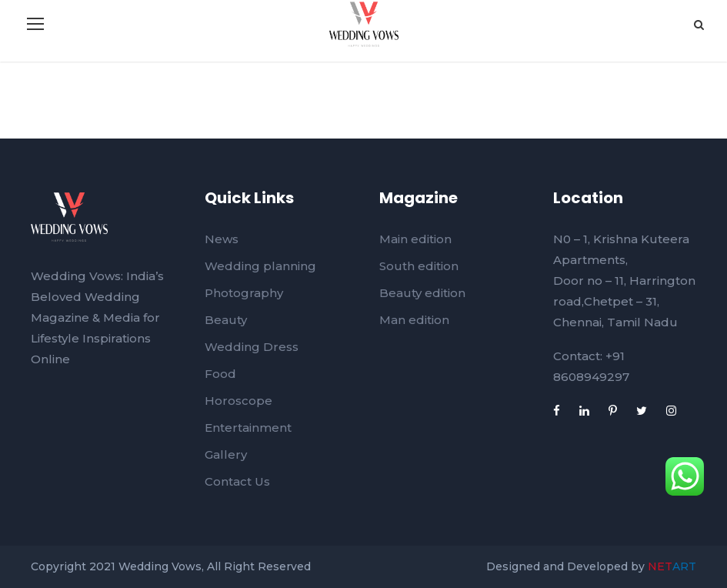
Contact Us (237, 481)
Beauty (226, 320)
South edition (419, 266)
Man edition (414, 320)
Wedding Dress (252, 347)
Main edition (415, 239)
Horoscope (238, 401)
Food (220, 374)
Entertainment (248, 428)
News (222, 239)
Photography (244, 293)
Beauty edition (422, 293)
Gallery (226, 454)
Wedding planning (260, 266)
